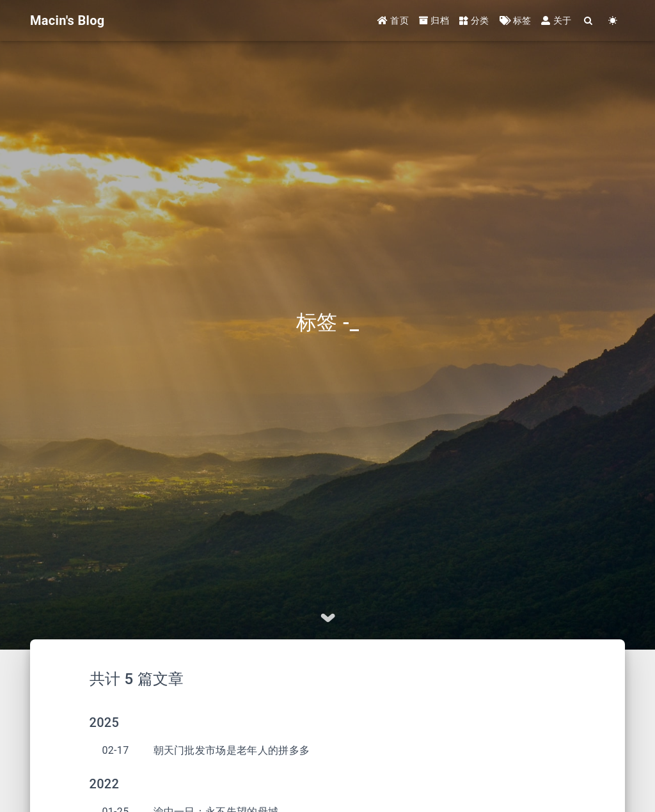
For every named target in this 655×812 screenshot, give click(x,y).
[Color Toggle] (613, 21)
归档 (434, 20)
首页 (393, 20)
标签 (516, 20)
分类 (474, 20)
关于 (556, 20)
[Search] (588, 21)
